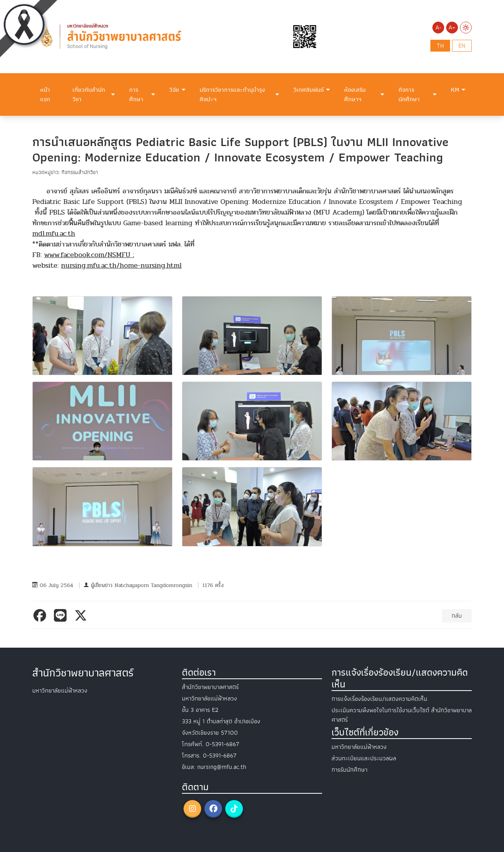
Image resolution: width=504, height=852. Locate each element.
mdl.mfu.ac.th (54, 234)
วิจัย (174, 90)
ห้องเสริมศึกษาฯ (355, 94)
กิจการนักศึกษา (409, 94)
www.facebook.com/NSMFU (88, 255)
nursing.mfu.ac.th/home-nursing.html (121, 266)
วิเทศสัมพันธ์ (309, 90)
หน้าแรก (45, 94)
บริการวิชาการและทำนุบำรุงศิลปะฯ (232, 94)
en (462, 46)
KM (455, 90)
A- (438, 28)
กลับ (457, 616)
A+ (452, 28)
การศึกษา (136, 94)
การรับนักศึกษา (349, 770)
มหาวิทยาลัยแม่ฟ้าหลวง (359, 747)
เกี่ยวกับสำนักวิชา (89, 94)
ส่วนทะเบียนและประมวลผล (364, 758)
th (440, 46)
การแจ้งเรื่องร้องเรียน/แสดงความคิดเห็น (379, 699)
